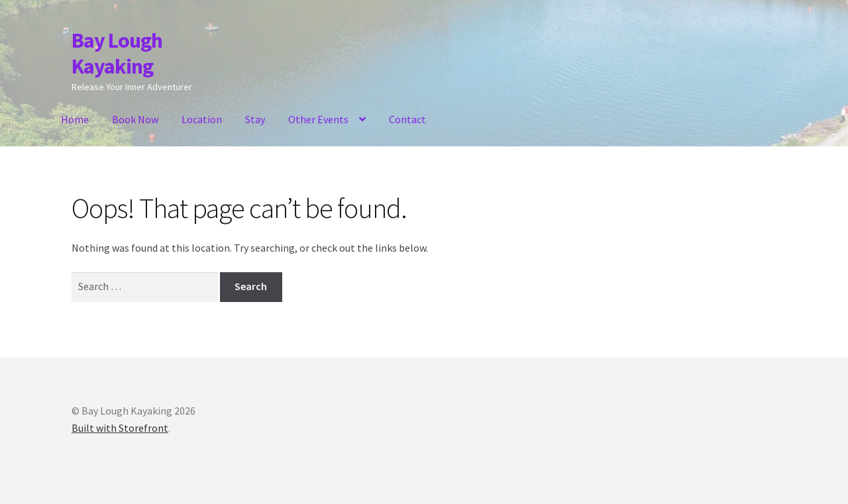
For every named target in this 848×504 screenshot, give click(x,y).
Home (75, 119)
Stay (255, 119)
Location (202, 119)
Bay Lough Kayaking (117, 53)
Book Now (135, 119)
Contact (407, 119)
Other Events (318, 119)
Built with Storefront (120, 428)
